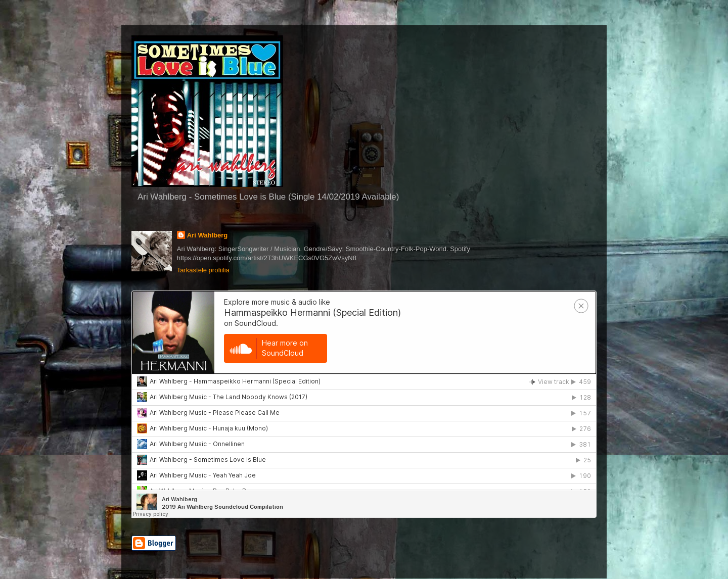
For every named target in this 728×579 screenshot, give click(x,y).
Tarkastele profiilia (203, 270)
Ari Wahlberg (207, 235)
